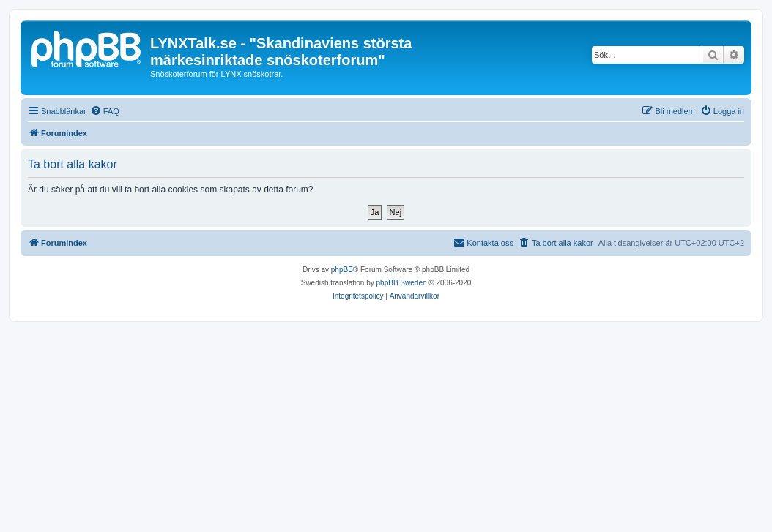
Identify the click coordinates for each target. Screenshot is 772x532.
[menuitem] (105, 111)
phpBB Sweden (402, 283)
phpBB (342, 270)
